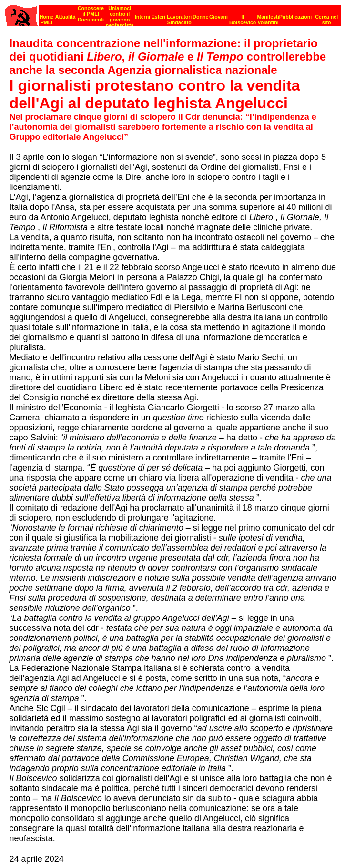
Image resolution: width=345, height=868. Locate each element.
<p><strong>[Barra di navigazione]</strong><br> (173, 13)
